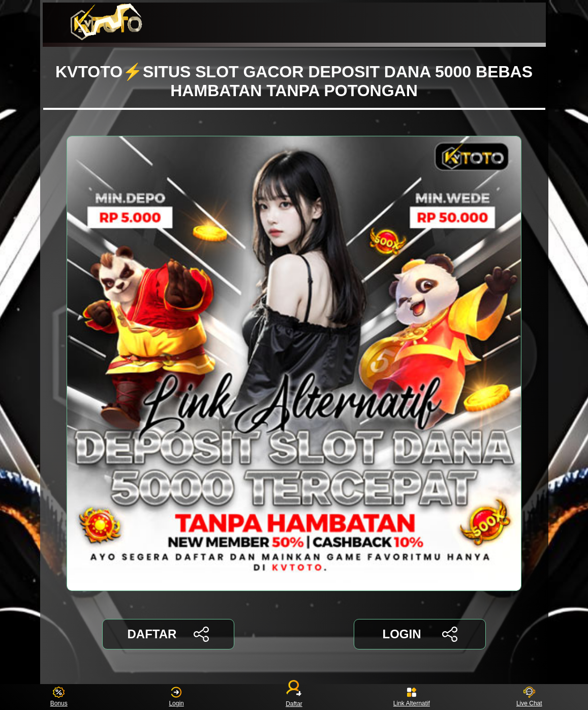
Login (176, 697)
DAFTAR (168, 634)
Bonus (59, 697)
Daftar (294, 697)
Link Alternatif (412, 697)
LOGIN (420, 634)
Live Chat (529, 697)
